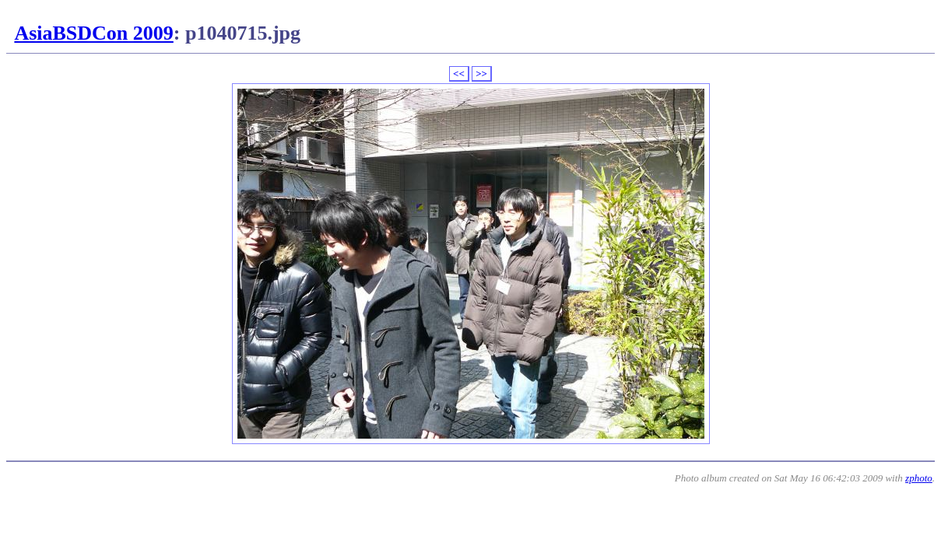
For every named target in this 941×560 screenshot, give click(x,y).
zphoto (919, 478)
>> (481, 73)
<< (459, 73)
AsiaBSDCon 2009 (93, 33)
